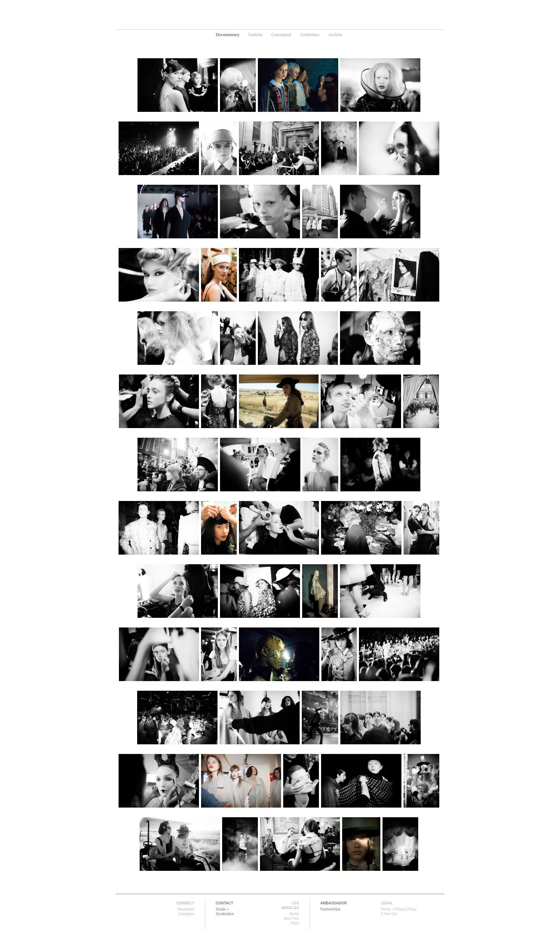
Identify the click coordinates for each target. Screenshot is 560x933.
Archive (335, 35)
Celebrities (310, 35)
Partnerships (330, 909)
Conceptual (281, 35)
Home (222, 24)
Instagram (186, 914)
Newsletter (186, 909)
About (346, 24)
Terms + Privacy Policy (399, 909)
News (322, 24)
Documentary (228, 35)
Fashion (256, 35)
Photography (255, 24)
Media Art (294, 24)
